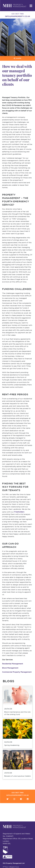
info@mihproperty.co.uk (18, 16)
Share (17, 58)
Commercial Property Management (17, 672)
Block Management (10, 668)
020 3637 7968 (17, 793)
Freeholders (19, 512)
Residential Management (13, 664)
